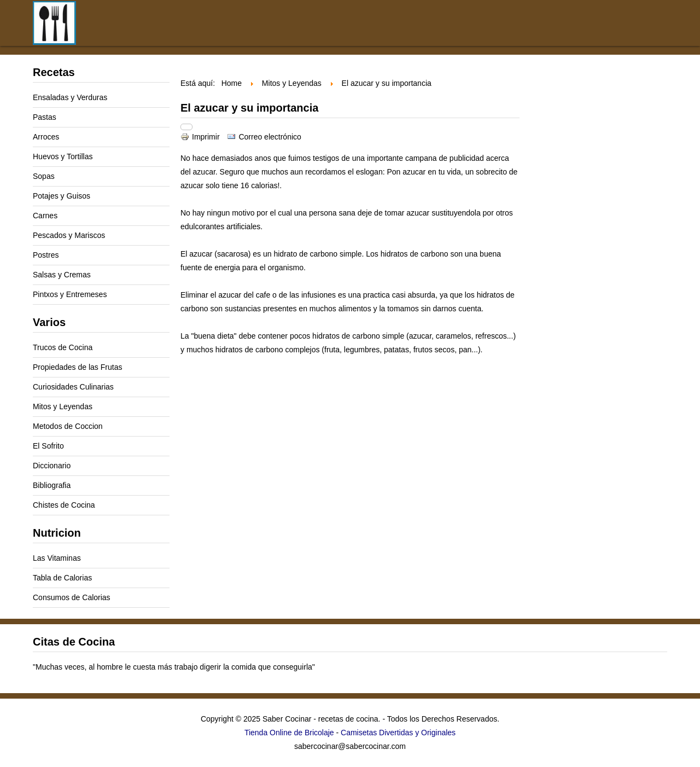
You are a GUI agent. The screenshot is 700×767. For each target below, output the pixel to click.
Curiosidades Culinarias (73, 387)
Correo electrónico (264, 137)
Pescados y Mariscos (69, 235)
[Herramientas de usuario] (186, 127)
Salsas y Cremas (62, 275)
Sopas (44, 176)
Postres (46, 255)
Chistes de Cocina (64, 505)
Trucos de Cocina (63, 347)
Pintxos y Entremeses (70, 294)
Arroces (46, 137)
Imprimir (201, 137)
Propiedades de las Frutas (77, 367)
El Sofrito (48, 446)
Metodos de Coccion (68, 426)
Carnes (45, 216)
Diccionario (52, 466)
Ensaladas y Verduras (70, 97)
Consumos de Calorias (72, 597)
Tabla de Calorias (62, 578)
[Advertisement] (421, 32)
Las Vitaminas (57, 558)
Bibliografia (52, 485)
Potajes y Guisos (62, 196)
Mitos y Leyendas (63, 406)
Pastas (45, 117)
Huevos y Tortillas (63, 156)
